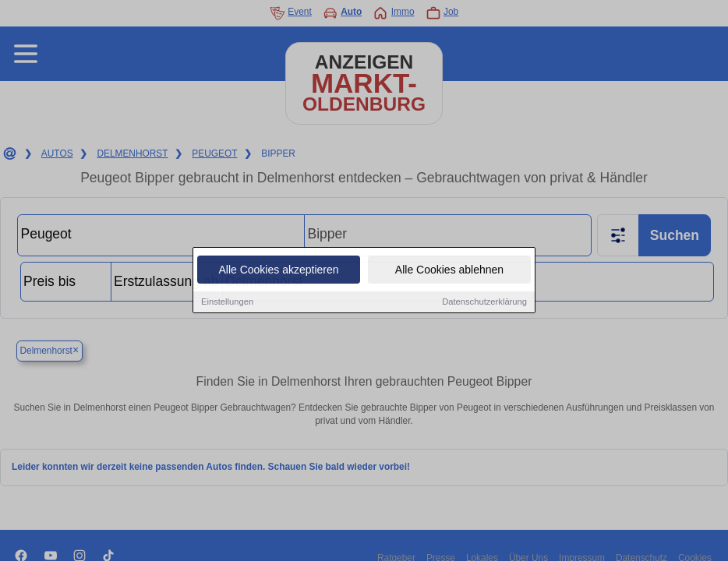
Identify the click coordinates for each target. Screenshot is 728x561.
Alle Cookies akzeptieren (278, 270)
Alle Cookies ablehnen (449, 270)
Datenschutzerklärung (484, 302)
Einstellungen (227, 302)
